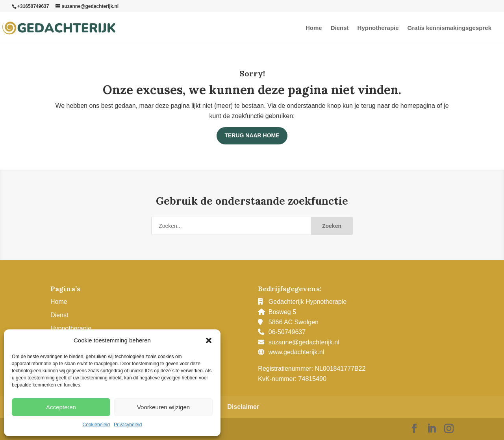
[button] (209, 340)
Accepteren (61, 407)
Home (314, 28)
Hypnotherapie (378, 28)
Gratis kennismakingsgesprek (449, 28)
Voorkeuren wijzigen (163, 407)
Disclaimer (243, 407)
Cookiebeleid (96, 425)
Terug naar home (252, 135)
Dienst (340, 28)
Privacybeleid (128, 425)
